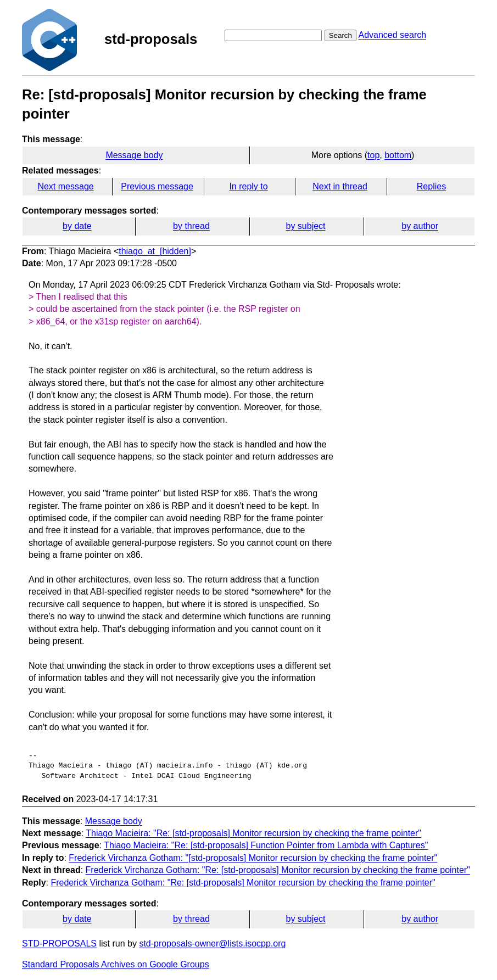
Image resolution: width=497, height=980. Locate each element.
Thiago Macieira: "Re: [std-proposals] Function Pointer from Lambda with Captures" (266, 845)
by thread (191, 226)
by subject (306, 226)
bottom (398, 155)
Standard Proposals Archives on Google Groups (116, 964)
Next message (65, 186)
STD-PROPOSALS (59, 943)
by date (77, 226)
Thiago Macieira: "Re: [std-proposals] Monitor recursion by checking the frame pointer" (253, 833)
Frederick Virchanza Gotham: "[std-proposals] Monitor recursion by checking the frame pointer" (253, 858)
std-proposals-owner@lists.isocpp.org (212, 943)
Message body (134, 155)
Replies (431, 186)
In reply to (248, 186)
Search (340, 35)
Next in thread (340, 186)
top (373, 155)
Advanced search (392, 35)
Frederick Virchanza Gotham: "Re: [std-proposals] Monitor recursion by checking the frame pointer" (278, 870)
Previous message (157, 186)
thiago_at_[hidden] (155, 251)
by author (420, 226)
